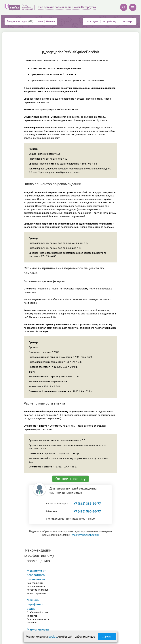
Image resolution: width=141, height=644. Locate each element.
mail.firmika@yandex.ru (85, 535)
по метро (127, 21)
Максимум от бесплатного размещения (36, 575)
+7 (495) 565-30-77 (87, 511)
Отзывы (51, 21)
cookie (53, 637)
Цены (40, 21)
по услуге (92, 21)
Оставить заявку (70, 479)
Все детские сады (20, 21)
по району (110, 21)
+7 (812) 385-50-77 (87, 504)
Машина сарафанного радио (36, 604)
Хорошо (107, 637)
